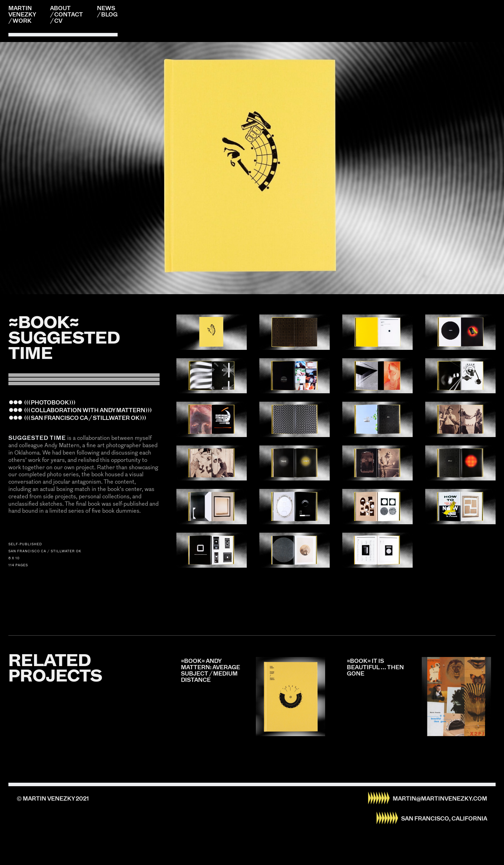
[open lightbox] (212, 332)
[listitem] (252, 168)
